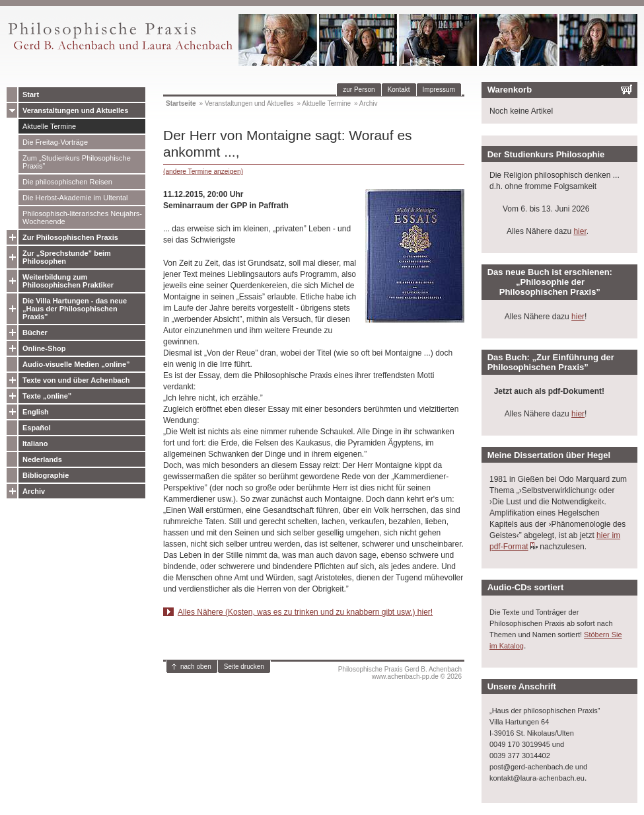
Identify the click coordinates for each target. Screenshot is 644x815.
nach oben (196, 667)
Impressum (439, 90)
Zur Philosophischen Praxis (70, 237)
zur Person (359, 90)
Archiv (34, 491)
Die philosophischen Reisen (67, 182)
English (36, 412)
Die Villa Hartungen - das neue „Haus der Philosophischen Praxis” (75, 309)
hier (580, 231)
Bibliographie (46, 475)
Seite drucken (244, 667)
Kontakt (399, 90)
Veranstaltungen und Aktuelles (75, 110)
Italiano (35, 444)
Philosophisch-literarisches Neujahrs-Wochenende (82, 217)
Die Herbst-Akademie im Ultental (75, 198)
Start (31, 95)
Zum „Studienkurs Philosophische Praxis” (77, 162)
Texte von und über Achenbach (76, 380)
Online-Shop (44, 348)
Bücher (35, 332)
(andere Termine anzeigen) (203, 172)
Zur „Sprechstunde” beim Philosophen (67, 257)
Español (37, 428)
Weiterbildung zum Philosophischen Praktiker (68, 281)
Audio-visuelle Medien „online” (76, 364)
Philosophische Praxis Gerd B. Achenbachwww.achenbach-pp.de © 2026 (400, 673)
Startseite (181, 103)
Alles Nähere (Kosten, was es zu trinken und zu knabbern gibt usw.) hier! (305, 612)
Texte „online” (47, 396)
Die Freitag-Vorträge (55, 142)
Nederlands (42, 459)
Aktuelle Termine (49, 126)
